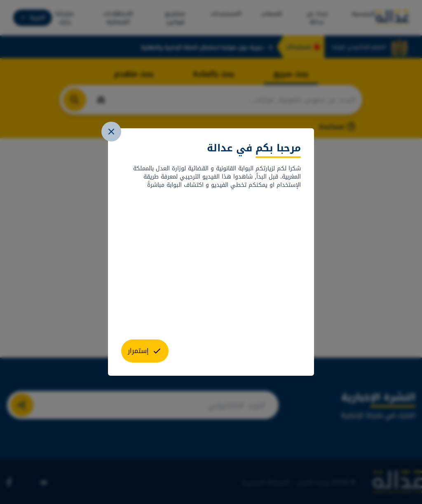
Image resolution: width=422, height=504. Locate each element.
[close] (111, 132)
